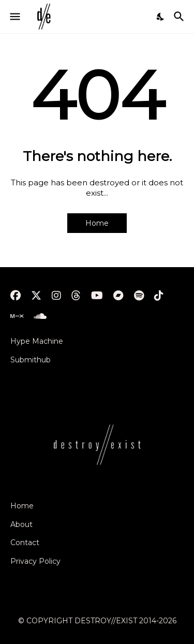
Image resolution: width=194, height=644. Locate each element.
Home (97, 223)
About (21, 524)
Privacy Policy (35, 561)
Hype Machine (37, 341)
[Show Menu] (14, 17)
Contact (25, 543)
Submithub (31, 360)
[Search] (180, 17)
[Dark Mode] (161, 17)
